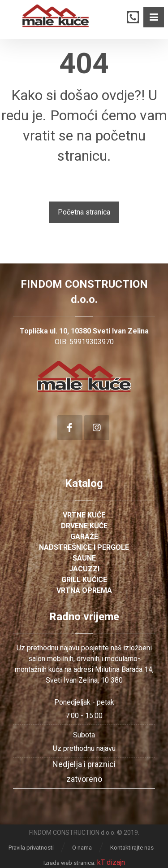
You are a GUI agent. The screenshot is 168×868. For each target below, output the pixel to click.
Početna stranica (84, 212)
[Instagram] (97, 428)
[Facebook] (70, 428)
